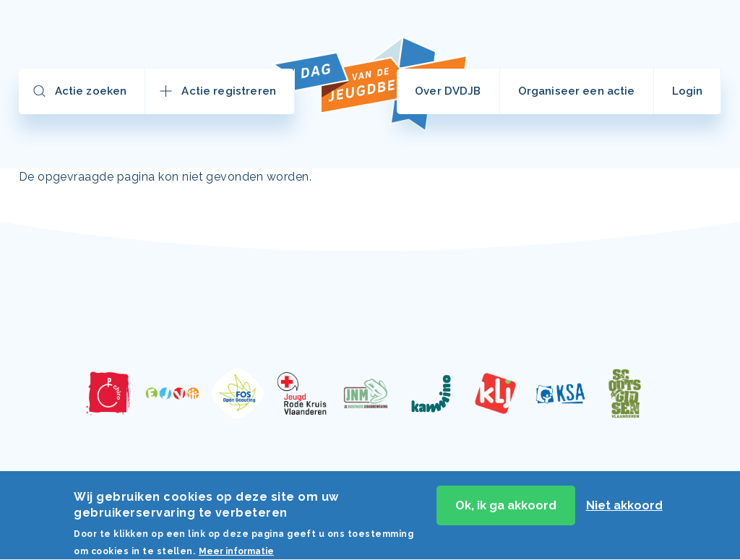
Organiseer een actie (577, 91)
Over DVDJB (448, 91)
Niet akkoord (624, 509)
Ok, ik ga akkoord (506, 509)
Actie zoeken (91, 91)
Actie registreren (229, 91)
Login (688, 91)
